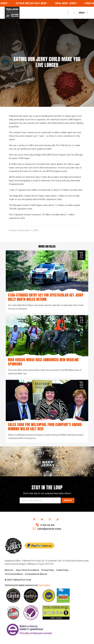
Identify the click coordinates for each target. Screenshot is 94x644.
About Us (9, 570)
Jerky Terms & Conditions (27, 570)
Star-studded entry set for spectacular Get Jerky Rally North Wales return (46, 297)
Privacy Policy (48, 570)
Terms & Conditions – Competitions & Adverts (26, 574)
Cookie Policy (62, 570)
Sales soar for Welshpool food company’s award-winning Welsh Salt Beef (45, 427)
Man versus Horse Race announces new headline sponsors (43, 362)
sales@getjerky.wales (47, 529)
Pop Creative (44, 585)
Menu (83, 12)
